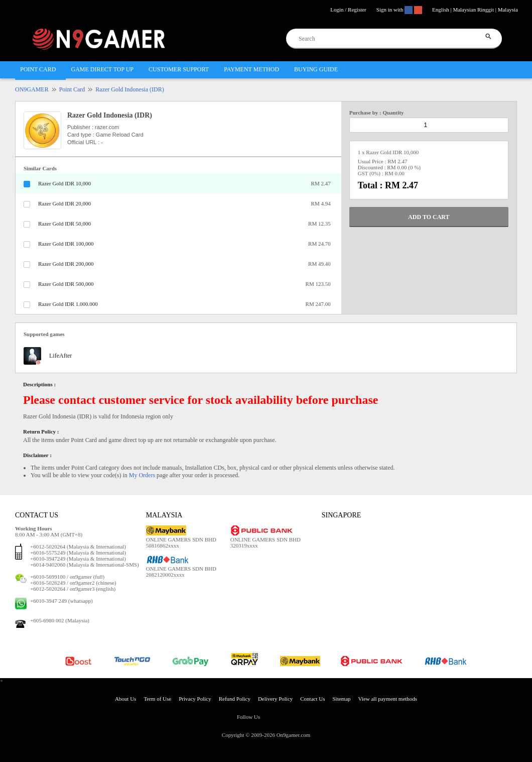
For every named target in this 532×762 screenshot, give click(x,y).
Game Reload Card (120, 135)
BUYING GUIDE (316, 69)
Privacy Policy (195, 699)
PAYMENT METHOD (251, 69)
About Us (125, 699)
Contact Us (312, 699)
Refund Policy (235, 699)
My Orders (142, 475)
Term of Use (157, 699)
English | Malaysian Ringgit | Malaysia (475, 10)
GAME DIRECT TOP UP (102, 69)
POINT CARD (38, 69)
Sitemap (341, 699)
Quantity (393, 113)
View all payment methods (388, 699)
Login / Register (348, 10)
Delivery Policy (275, 699)
